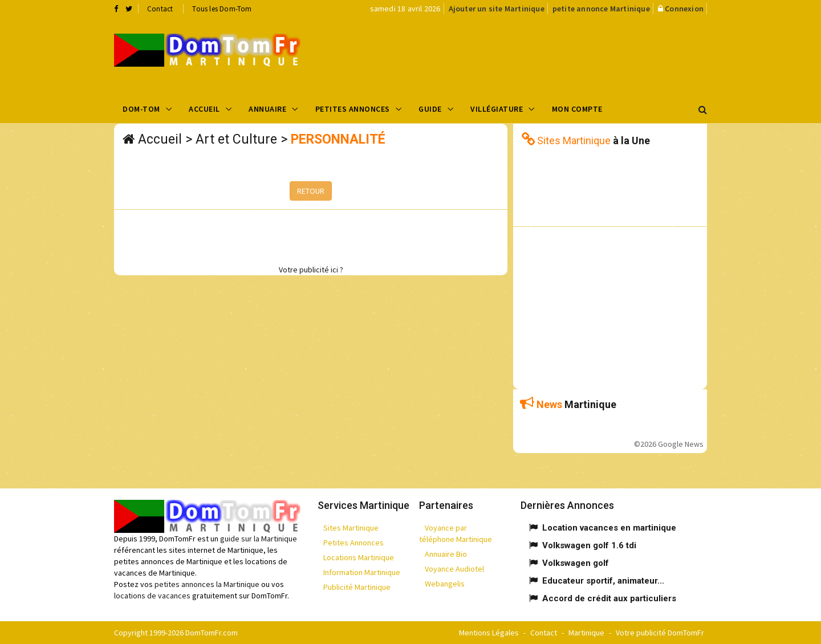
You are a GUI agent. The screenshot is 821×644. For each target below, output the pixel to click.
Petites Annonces (353, 109)
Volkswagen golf (576, 563)
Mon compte (577, 109)
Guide (430, 109)
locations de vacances (152, 596)
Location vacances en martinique (609, 528)
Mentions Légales (489, 633)
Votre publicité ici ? (311, 270)
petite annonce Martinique (601, 9)
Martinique (586, 633)
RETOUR (311, 191)
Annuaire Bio (446, 554)
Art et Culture (236, 139)
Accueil (204, 109)
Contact (160, 9)
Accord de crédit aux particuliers (609, 598)
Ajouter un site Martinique (497, 9)
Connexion (684, 9)
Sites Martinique (351, 528)
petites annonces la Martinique (207, 584)
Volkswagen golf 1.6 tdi (589, 545)
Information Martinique (362, 572)
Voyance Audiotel (454, 569)
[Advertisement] (525, 55)
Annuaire (267, 109)
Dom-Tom (141, 109)
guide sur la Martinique (259, 539)
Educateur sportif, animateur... (603, 581)
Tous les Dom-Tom (222, 9)
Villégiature (497, 109)
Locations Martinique (359, 557)
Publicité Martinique (357, 587)
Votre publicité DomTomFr (660, 633)
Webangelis (445, 584)
